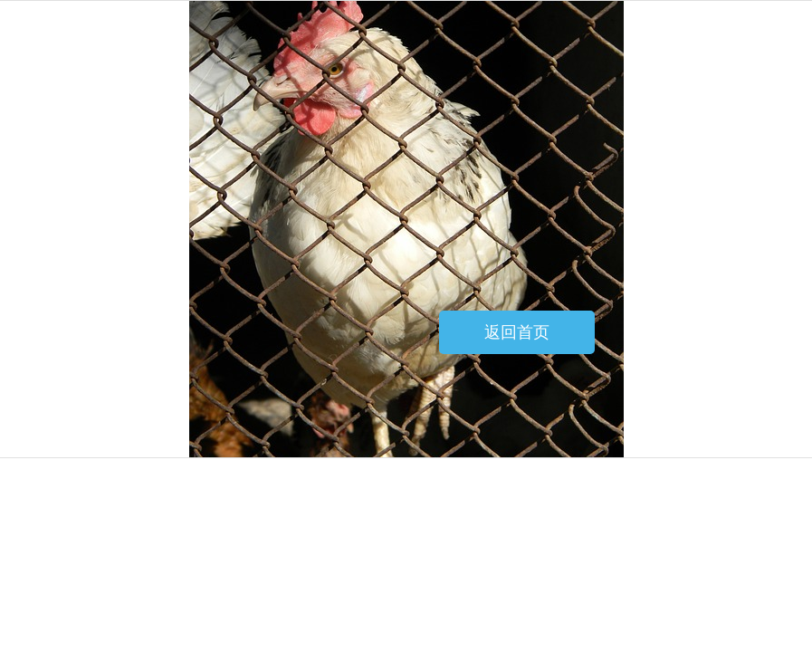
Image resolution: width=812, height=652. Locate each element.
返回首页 (517, 332)
